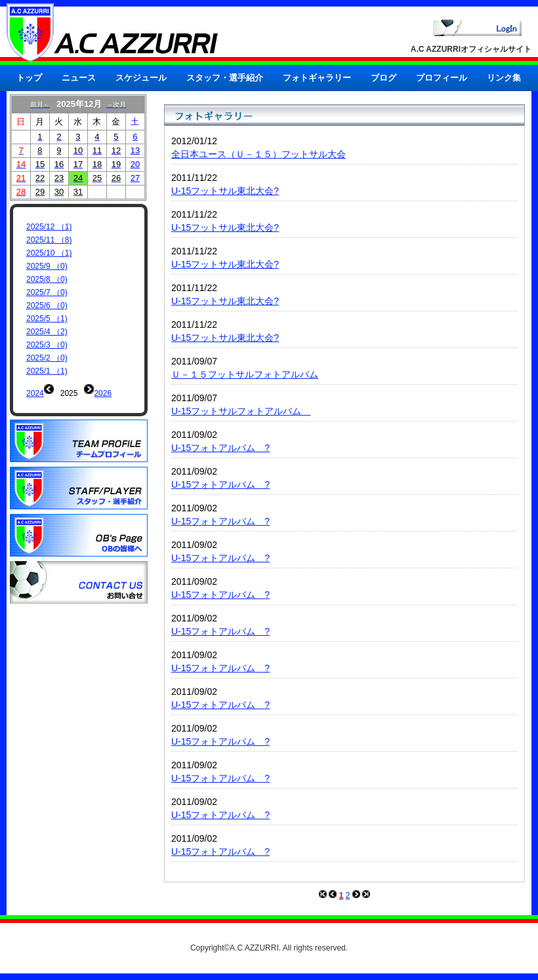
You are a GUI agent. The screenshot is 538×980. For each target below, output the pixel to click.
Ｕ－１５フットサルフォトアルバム (245, 374)
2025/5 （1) (47, 319)
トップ (29, 78)
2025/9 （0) (47, 266)
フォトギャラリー (317, 78)
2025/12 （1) (49, 227)
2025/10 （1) (49, 253)
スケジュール (141, 78)
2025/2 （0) (47, 358)
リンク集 (504, 78)
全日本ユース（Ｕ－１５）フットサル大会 (259, 154)
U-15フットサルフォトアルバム (241, 411)
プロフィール (442, 78)
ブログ (383, 78)
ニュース (79, 78)
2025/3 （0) (47, 345)
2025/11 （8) (49, 240)
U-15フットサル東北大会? (225, 191)
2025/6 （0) (47, 305)
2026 (103, 393)
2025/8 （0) (47, 279)
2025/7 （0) (47, 292)
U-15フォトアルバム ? (220, 448)
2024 (35, 393)
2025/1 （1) (47, 371)
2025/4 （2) (47, 332)
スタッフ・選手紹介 (225, 78)
